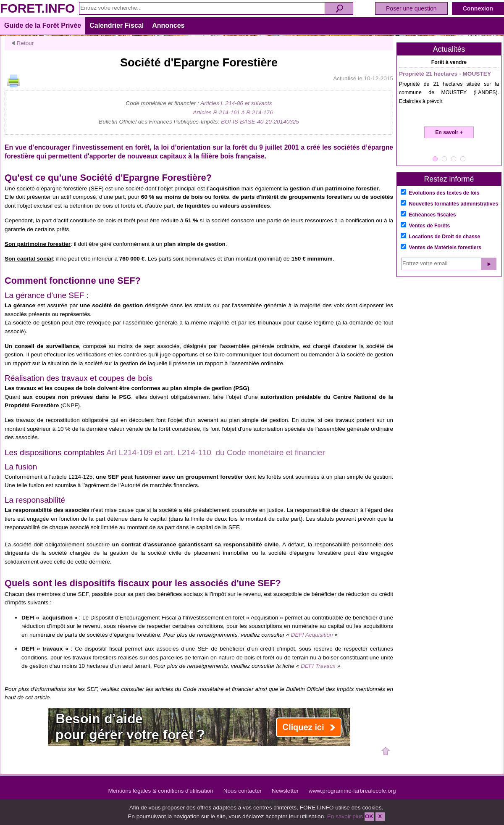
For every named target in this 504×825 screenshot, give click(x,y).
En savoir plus (345, 816)
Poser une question (411, 8)
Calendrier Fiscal (117, 25)
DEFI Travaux (319, 666)
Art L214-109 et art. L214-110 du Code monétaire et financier (216, 452)
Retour (22, 43)
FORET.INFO (37, 8)
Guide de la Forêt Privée (43, 25)
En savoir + (449, 132)
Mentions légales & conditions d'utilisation (160, 791)
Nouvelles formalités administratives (453, 204)
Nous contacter (243, 791)
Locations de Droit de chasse (444, 237)
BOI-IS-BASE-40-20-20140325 (260, 122)
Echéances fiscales (432, 215)
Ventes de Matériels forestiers (445, 248)
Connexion (478, 8)
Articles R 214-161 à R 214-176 (233, 112)
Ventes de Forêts (429, 226)
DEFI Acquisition (312, 635)
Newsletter (285, 791)
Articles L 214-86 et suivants (236, 103)
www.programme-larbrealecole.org (352, 791)
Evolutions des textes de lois (444, 193)
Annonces (168, 25)
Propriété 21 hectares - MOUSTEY (445, 74)
